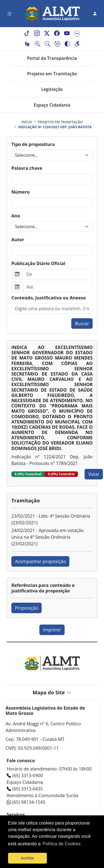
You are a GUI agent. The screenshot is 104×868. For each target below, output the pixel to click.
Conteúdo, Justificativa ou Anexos (49, 298)
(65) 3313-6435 (25, 789)
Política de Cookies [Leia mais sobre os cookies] (62, 844)
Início (27, 122)
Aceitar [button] (27, 858)
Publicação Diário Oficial (38, 263)
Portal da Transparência (52, 58)
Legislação (52, 89)
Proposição (26, 608)
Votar (94, 474)
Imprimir (52, 630)
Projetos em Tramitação (52, 74)
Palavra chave (27, 168)
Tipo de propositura (33, 144)
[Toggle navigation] (9, 14)
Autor (18, 240)
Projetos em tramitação (60, 122)
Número (21, 192)
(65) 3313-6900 (25, 775)
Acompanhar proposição (40, 561)
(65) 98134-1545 (26, 802)
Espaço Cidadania (52, 105)
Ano (16, 216)
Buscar (82, 323)
